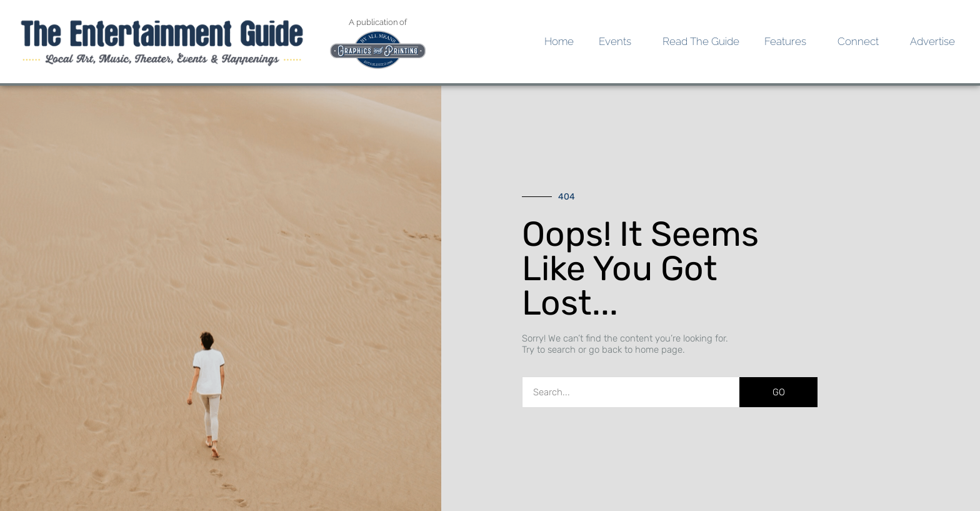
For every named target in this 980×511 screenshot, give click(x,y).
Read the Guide (701, 41)
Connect (861, 42)
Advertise (932, 41)
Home (559, 41)
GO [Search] (779, 392)
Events (618, 42)
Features (788, 42)
